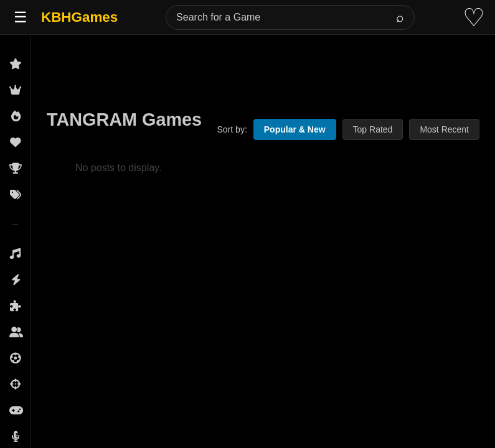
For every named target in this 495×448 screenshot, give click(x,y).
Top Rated (373, 129)
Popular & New (295, 129)
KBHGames (79, 17)
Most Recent (444, 129)
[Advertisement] (263, 63)
